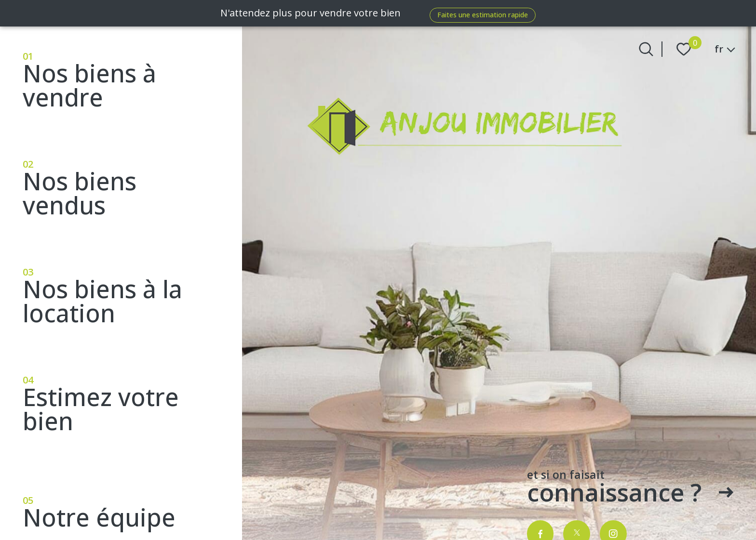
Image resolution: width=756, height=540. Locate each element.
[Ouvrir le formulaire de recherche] (646, 49)
